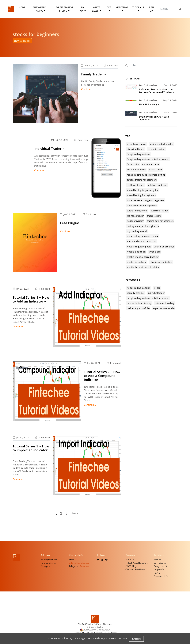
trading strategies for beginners (143, 226)
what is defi (155, 252)
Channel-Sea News (135, 571)
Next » (75, 514)
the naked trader (135, 216)
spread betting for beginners (141, 195)
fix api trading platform (139, 154)
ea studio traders (156, 149)
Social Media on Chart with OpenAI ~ (154, 118)
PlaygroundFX (160, 568)
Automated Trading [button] (40, 9)
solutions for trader (158, 185)
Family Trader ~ (94, 74)
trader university (135, 221)
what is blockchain (136, 252)
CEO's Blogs (131, 568)
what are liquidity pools (139, 247)
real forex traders (136, 185)
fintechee (85, 568)
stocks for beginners (137, 211)
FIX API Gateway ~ (149, 104)
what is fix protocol (137, 262)
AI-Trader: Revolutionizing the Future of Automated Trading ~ (156, 91)
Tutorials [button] (138, 7)
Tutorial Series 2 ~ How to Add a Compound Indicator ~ (102, 376)
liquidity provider (136, 293)
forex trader (133, 164)
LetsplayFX (159, 571)
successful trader (159, 211)
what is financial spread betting (143, 257)
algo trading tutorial (137, 231)
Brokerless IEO (161, 578)
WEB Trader (22, 41)
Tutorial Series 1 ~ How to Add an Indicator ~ (31, 299)
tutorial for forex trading (139, 303)
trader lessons (154, 216)
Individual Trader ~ (49, 149)
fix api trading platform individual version (148, 159)
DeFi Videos (160, 564)
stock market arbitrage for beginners (145, 200)
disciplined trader (136, 149)
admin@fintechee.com (80, 564)
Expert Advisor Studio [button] (64, 9)
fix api (157, 288)
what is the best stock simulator (143, 267)
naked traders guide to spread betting (146, 175)
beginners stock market (161, 144)
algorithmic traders (136, 144)
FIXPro (157, 574)
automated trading (164, 303)
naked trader (156, 169)
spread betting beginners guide (143, 190)
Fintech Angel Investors (136, 564)
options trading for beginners (142, 180)
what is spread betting (161, 262)
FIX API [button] (82, 9)
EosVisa (157, 561)
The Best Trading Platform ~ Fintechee (95, 626)
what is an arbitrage (164, 247)
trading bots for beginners (160, 221)
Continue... (87, 89)
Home (22, 7)
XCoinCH (130, 561)
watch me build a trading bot (141, 241)
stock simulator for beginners (142, 205)
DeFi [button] (109, 7)
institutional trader (136, 169)
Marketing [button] (122, 7)
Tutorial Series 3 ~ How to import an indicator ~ (31, 450)
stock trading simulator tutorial (143, 236)
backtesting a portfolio (138, 308)
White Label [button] (96, 9)
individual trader (151, 164)
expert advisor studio (164, 308)
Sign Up (151, 9)
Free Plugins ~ (71, 223)
